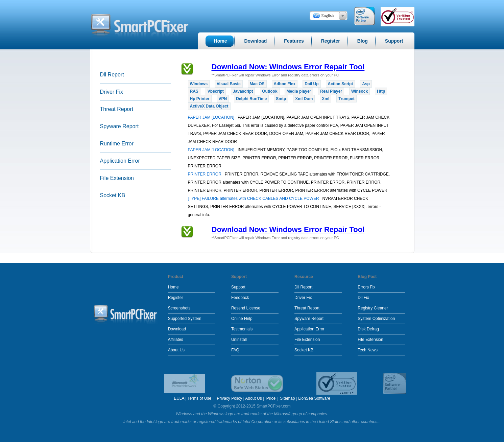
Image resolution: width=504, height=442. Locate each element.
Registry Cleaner (373, 308)
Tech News (368, 350)
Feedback (240, 298)
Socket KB (113, 195)
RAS (194, 91)
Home (173, 287)
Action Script (341, 84)
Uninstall (239, 340)
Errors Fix (366, 287)
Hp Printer (200, 99)
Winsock (359, 91)
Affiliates (176, 340)
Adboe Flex (285, 84)
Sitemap (287, 398)
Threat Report (117, 109)
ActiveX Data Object (209, 106)
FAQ (235, 350)
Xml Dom (304, 99)
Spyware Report (119, 126)
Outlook (270, 91)
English (328, 16)
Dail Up (311, 84)
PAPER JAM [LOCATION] (212, 117)
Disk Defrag (368, 329)
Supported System (185, 319)
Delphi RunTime (251, 99)
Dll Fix (363, 298)
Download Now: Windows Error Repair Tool (288, 67)
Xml (326, 99)
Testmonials (242, 329)
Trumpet (346, 99)
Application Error (120, 161)
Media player (299, 91)
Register (176, 298)
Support (238, 287)
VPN (223, 99)
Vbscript (216, 91)
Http (381, 91)
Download (177, 329)
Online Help (242, 319)
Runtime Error (117, 144)
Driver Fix (112, 92)
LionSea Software (314, 398)
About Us (176, 350)
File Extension (117, 178)
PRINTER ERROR (205, 174)
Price (271, 398)
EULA (179, 398)
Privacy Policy (230, 398)
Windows (199, 84)
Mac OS (257, 84)
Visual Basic (229, 84)
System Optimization (376, 319)
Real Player (331, 91)
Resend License (246, 308)
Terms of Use (200, 398)
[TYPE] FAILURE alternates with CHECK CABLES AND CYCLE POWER (254, 199)
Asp (366, 84)
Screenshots (179, 308)
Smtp (281, 99)
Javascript (243, 91)
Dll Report (112, 75)
